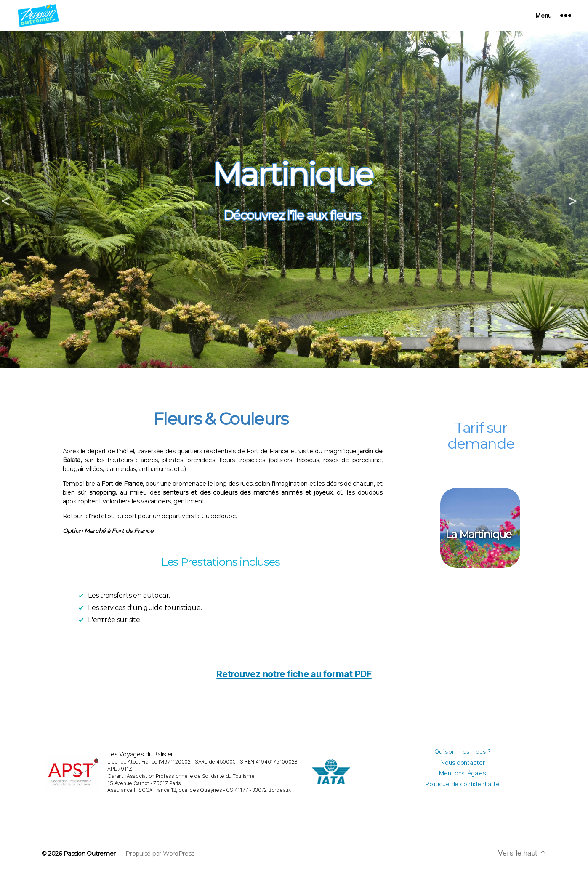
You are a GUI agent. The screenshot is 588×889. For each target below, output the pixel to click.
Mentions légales (463, 786)
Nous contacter (462, 775)
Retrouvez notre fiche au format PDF (294, 687)
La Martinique (479, 547)
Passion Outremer (90, 866)
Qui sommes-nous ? (462, 764)
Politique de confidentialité (462, 797)
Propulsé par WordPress (160, 866)
